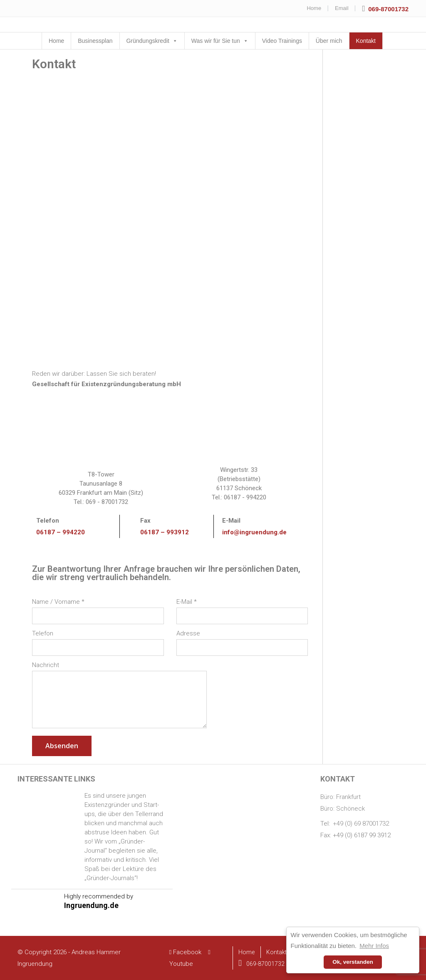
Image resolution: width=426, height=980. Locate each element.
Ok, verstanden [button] (353, 962)
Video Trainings (282, 41)
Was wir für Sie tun (216, 41)
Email (342, 8)
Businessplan (95, 41)
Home (314, 8)
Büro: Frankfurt (341, 797)
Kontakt (366, 41)
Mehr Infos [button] (374, 946)
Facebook (186, 952)
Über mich (329, 41)
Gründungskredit (148, 41)
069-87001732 (261, 964)
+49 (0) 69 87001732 (361, 824)
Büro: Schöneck (343, 809)
